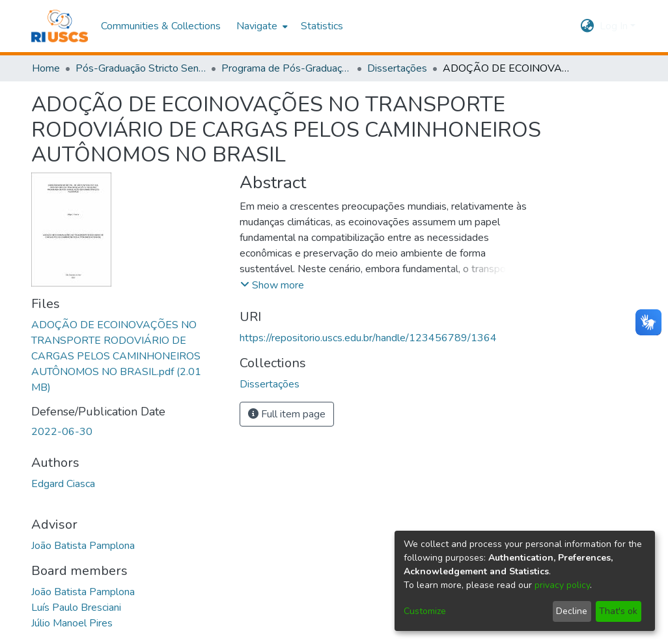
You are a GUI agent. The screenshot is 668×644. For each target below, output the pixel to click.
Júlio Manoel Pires (72, 623)
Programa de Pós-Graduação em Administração (286, 68)
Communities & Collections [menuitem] (161, 26)
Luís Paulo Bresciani (76, 608)
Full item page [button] (287, 414)
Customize (425, 611)
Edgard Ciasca (63, 484)
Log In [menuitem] (614, 26)
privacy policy (562, 585)
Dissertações (397, 68)
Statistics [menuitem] (322, 26)
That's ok (618, 611)
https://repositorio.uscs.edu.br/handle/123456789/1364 (368, 338)
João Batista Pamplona (83, 546)
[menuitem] (261, 26)
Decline (572, 611)
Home (46, 68)
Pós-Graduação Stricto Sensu (141, 68)
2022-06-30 (62, 432)
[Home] (60, 26)
